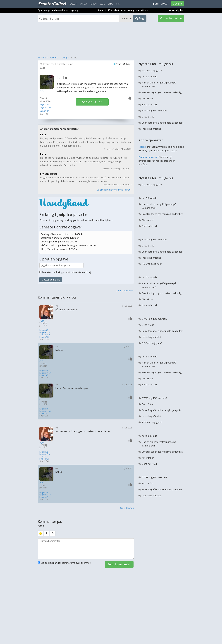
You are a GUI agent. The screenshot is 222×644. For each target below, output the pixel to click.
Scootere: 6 (45, 335)
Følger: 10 (44, 104)
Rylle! (42, 321)
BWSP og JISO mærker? (155, 110)
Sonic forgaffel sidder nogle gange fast (163, 123)
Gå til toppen (127, 508)
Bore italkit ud (149, 104)
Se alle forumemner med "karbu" (114, 190)
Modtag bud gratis (51, 280)
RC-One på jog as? (152, 70)
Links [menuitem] (110, 4)
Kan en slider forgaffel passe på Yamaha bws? (159, 84)
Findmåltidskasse (148, 157)
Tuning (64, 57)
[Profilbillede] (47, 82)
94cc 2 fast (148, 117)
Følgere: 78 (44, 332)
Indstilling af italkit (151, 129)
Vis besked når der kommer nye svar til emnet (64, 563)
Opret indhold (171, 18)
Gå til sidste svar (125, 290)
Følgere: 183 (45, 108)
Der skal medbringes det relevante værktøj (67, 272)
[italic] (46, 533)
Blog (102, 4)
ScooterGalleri (52, 4)
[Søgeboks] (79, 18)
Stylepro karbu (48, 174)
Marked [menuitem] (83, 4)
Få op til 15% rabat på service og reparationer (123, 10)
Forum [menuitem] (93, 4)
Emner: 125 (44, 337)
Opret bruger (160, 4)
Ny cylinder (148, 98)
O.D (41, 361)
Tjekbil (142, 147)
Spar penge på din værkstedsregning (58, 10)
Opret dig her (177, 10)
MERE (119, 4)
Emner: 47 (44, 111)
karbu (43, 134)
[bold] (53, 533)
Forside (42, 57)
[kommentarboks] (86, 549)
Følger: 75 (44, 330)
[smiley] (41, 533)
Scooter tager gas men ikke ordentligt (162, 92)
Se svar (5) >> (92, 102)
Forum (53, 57)
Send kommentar (119, 564)
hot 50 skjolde (150, 76)
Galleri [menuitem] (73, 4)
